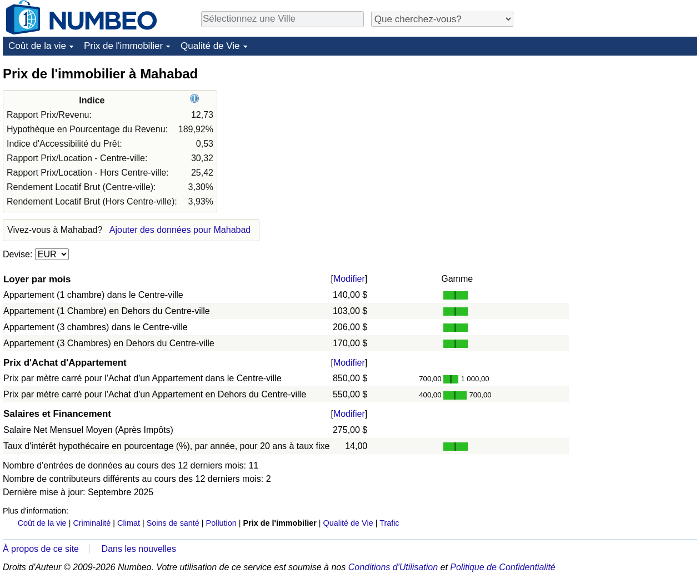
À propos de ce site (41, 549)
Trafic (389, 523)
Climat (129, 523)
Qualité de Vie (210, 46)
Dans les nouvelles (139, 549)
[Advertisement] (614, 134)
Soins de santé (173, 523)
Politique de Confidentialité (502, 567)
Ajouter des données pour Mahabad (180, 230)
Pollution (221, 523)
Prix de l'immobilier (123, 46)
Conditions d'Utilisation (393, 567)
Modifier (349, 279)
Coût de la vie (37, 46)
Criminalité (92, 523)
